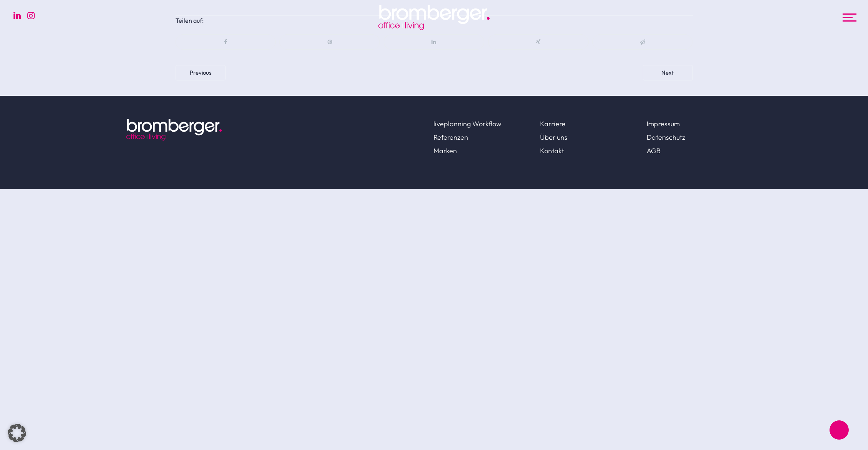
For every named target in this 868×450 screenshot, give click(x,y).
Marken (445, 151)
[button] (17, 433)
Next (668, 73)
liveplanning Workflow (467, 124)
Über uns (554, 137)
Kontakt (552, 151)
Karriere (553, 124)
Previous (201, 73)
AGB (654, 151)
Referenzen (451, 137)
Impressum (663, 124)
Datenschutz (666, 137)
